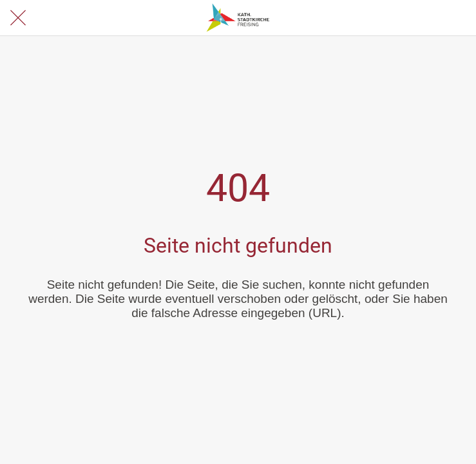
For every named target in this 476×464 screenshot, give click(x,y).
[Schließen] (18, 18)
